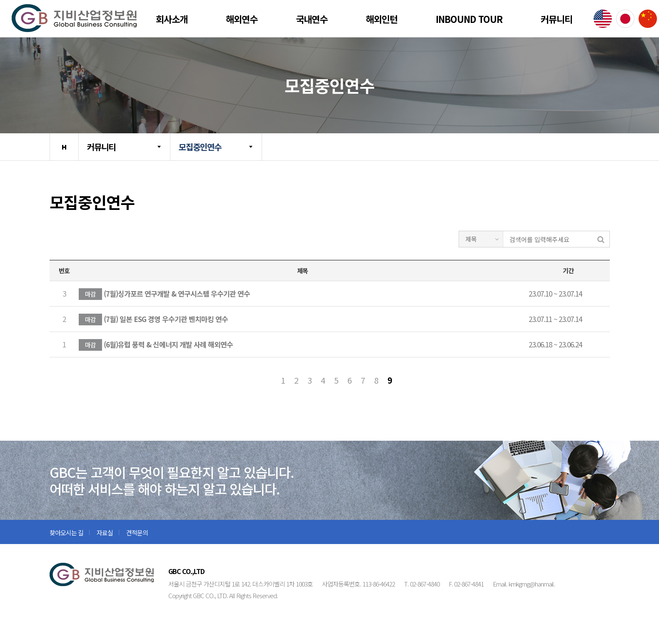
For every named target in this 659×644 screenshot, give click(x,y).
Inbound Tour (469, 19)
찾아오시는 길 (66, 533)
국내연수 (312, 19)
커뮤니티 (557, 19)
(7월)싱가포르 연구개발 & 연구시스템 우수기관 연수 (164, 294)
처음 (270, 380)
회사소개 (172, 19)
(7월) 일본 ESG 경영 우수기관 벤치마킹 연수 (153, 320)
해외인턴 (382, 19)
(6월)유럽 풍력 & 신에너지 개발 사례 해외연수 (156, 345)
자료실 (105, 533)
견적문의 (137, 533)
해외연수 (242, 19)
